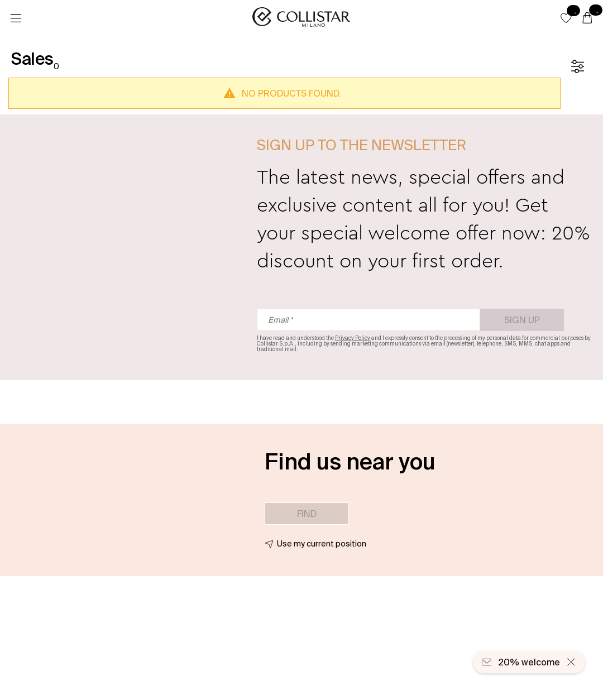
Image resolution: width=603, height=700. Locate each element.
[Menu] (16, 18)
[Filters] (577, 66)
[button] (566, 18)
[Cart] (587, 18)
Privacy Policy (353, 338)
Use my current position (322, 544)
